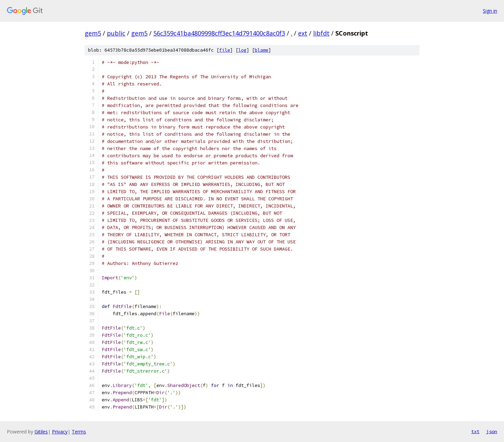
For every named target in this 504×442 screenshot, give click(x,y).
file (225, 50)
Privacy (60, 432)
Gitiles (41, 432)
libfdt (321, 33)
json (492, 431)
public (116, 33)
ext (303, 33)
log (242, 50)
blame (262, 50)
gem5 (93, 33)
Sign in (490, 11)
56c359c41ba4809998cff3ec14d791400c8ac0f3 (219, 33)
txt (475, 431)
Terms (79, 432)
